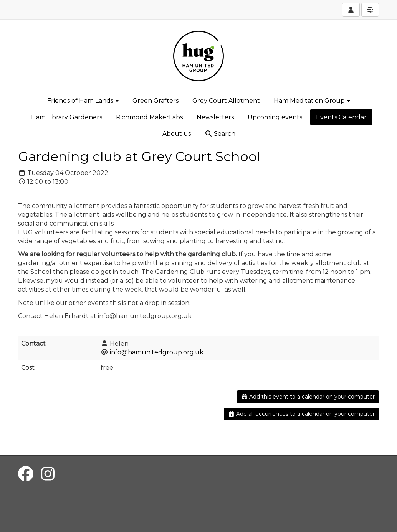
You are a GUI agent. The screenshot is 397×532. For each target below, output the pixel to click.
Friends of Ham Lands (83, 101)
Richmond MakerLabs (149, 117)
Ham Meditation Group (312, 101)
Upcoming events (275, 117)
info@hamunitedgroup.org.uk (157, 352)
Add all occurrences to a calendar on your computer (302, 414)
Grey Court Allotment (226, 101)
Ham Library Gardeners (67, 117)
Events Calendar (341, 117)
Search (220, 134)
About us (177, 134)
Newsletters (215, 117)
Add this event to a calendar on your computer (308, 397)
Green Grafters (155, 101)
